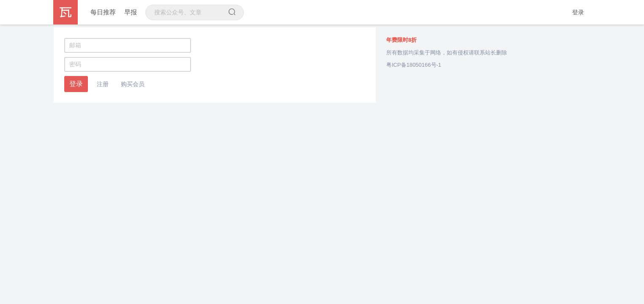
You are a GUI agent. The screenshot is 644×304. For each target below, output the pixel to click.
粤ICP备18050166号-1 (414, 65)
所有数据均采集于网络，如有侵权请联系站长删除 (447, 53)
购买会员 (133, 84)
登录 (578, 12)
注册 (103, 84)
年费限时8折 (401, 40)
